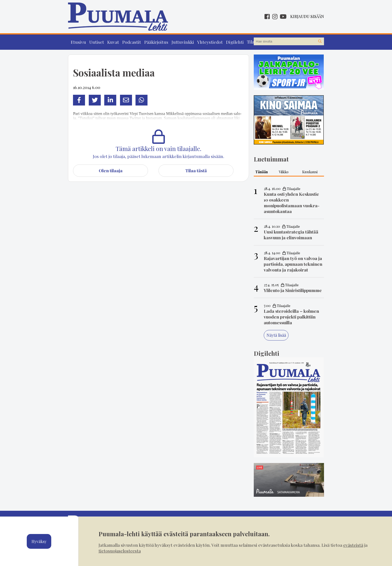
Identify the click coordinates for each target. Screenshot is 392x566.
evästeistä (353, 545)
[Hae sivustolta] (320, 41)
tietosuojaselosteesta (120, 551)
